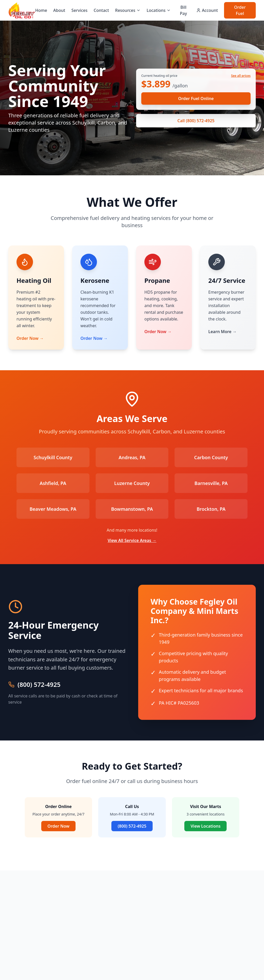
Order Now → (30, 338)
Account (207, 10)
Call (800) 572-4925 (196, 121)
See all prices (241, 76)
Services (79, 10)
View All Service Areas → (132, 540)
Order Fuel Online (196, 98)
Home (41, 10)
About (59, 10)
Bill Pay (183, 10)
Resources (128, 10)
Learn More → (222, 332)
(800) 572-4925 (39, 685)
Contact (101, 10)
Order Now (58, 826)
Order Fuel (240, 10)
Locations (159, 10)
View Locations (205, 826)
